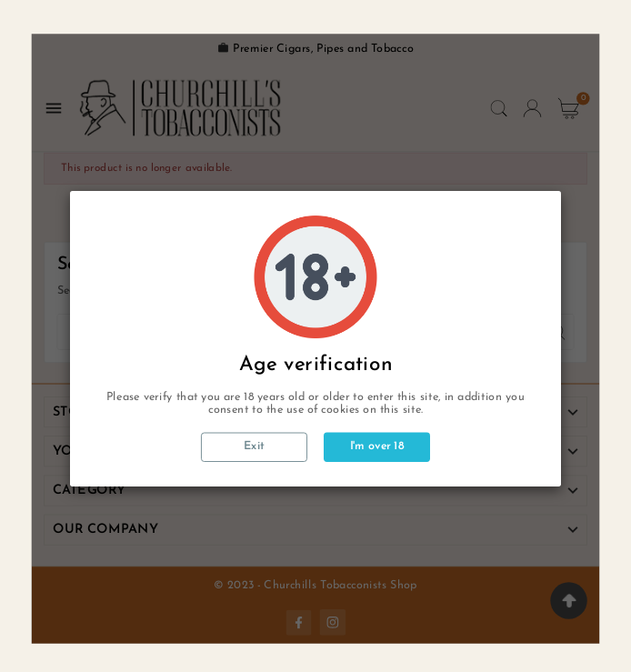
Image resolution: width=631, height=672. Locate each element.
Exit (254, 447)
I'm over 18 (377, 446)
